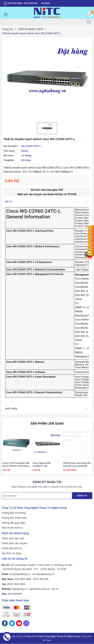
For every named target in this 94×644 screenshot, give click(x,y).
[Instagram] (26, 623)
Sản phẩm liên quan (47, 423)
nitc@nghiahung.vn (20, 574)
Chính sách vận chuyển (14, 543)
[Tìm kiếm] (89, 22)
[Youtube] (19, 623)
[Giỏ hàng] (90, 15)
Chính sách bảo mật (13, 539)
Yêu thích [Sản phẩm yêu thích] (45, 3)
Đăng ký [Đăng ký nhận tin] (82, 496)
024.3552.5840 (23, 579)
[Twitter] (12, 623)
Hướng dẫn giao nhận (14, 523)
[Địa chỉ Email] (37, 496)
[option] (47, 78)
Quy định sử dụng (11, 553)
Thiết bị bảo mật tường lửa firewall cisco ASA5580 (77, 465)
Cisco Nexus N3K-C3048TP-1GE (42, 465)
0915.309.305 (41, 579)
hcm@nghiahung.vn (43, 574)
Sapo (49, 640)
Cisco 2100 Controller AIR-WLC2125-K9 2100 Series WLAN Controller (16, 465)
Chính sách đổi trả (12, 548)
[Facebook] (5, 623)
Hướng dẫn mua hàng (14, 513)
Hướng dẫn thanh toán (14, 518)
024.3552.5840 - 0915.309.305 (20, 3)
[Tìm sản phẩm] (42, 22)
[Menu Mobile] (5, 14)
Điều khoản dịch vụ (12, 528)
